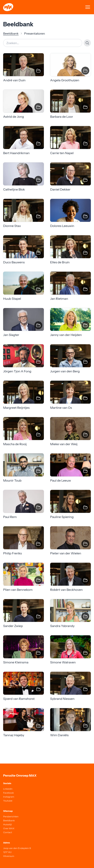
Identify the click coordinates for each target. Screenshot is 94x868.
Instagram (9, 797)
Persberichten (11, 816)
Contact (8, 832)
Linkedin (8, 789)
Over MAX (9, 828)
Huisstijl (7, 824)
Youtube (8, 801)
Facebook (8, 793)
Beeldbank (11, 33)
